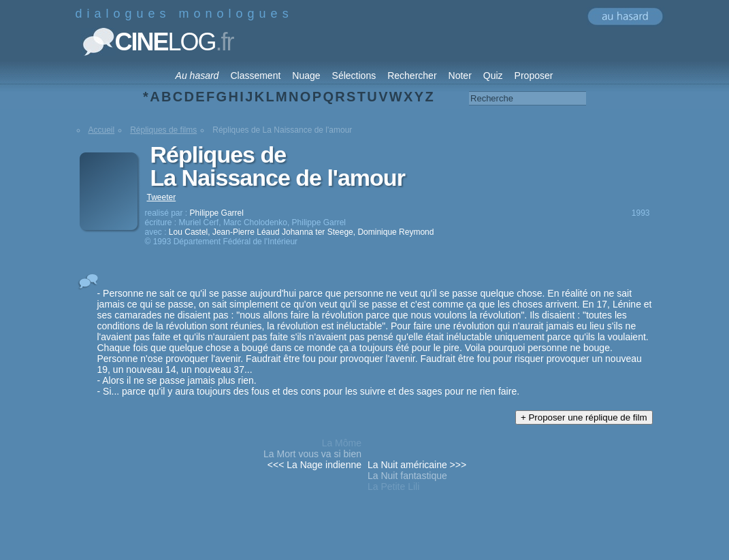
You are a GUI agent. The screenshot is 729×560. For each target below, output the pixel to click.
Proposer (534, 76)
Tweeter (162, 197)
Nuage (306, 76)
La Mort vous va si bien (312, 454)
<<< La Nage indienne (314, 465)
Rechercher (412, 76)
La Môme (342, 443)
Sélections (354, 76)
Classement (255, 76)
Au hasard (197, 76)
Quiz (493, 76)
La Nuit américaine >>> (417, 465)
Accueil (102, 130)
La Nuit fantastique (407, 476)
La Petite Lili (393, 487)
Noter (460, 76)
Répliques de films (163, 130)
